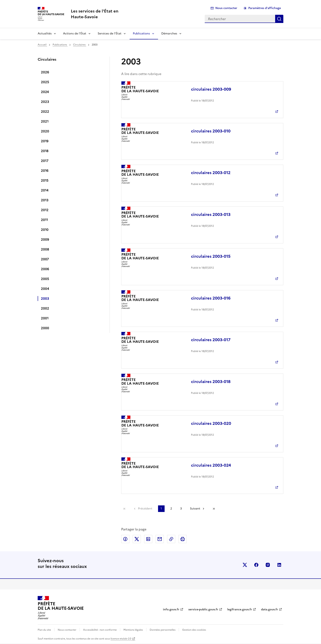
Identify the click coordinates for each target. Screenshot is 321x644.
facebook (256, 565)
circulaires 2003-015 (211, 256)
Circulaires (80, 45)
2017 (45, 161)
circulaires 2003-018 (211, 382)
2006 (45, 269)
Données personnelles (163, 630)
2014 (45, 190)
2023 (45, 102)
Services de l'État (110, 34)
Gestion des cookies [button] (194, 630)
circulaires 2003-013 (211, 214)
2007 (45, 259)
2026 (45, 72)
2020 (45, 131)
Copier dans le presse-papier (171, 539)
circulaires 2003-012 (211, 173)
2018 (45, 151)
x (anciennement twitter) (245, 565)
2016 (45, 171)
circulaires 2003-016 (211, 298)
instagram (268, 565)
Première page (124, 509)
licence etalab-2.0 (121, 639)
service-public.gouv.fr (203, 609)
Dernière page (214, 509)
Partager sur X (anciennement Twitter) (137, 539)
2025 (45, 82)
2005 (45, 279)
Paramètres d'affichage (265, 8)
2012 (45, 210)
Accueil (42, 45)
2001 (45, 318)
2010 (45, 230)
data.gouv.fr (270, 609)
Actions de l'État (75, 34)
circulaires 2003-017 (211, 340)
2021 (45, 121)
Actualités (45, 34)
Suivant (195, 509)
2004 (45, 289)
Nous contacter (226, 8)
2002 (45, 308)
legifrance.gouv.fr (240, 609)
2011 (44, 220)
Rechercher (279, 19)
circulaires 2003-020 (211, 423)
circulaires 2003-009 (211, 89)
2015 (45, 180)
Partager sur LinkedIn (148, 539)
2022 (45, 112)
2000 (45, 328)
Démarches (169, 34)
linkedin (279, 565)
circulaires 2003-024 (211, 465)
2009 (45, 239)
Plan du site (44, 630)
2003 (45, 299)
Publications (141, 34)
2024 (45, 92)
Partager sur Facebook (125, 539)
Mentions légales (133, 630)
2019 (45, 141)
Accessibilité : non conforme (100, 630)
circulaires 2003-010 (211, 131)
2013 (45, 200)
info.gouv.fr (171, 609)
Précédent (145, 509)
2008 (45, 249)
